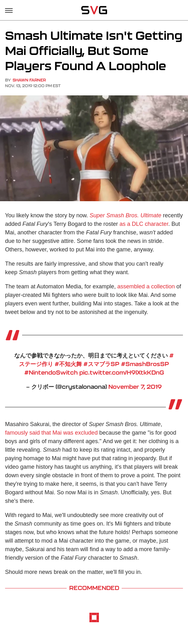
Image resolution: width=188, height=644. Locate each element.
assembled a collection (146, 286)
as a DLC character (144, 224)
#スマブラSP (101, 364)
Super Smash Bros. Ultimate (125, 215)
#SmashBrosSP (145, 364)
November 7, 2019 (135, 387)
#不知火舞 (68, 364)
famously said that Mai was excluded (51, 433)
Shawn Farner (29, 80)
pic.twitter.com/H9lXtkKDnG (122, 372)
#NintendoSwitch (51, 372)
